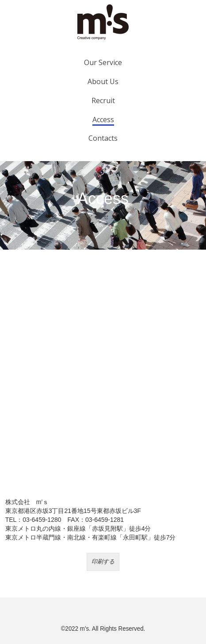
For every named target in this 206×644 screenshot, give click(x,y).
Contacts (103, 138)
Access (103, 120)
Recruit (103, 100)
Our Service (103, 62)
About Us (103, 81)
